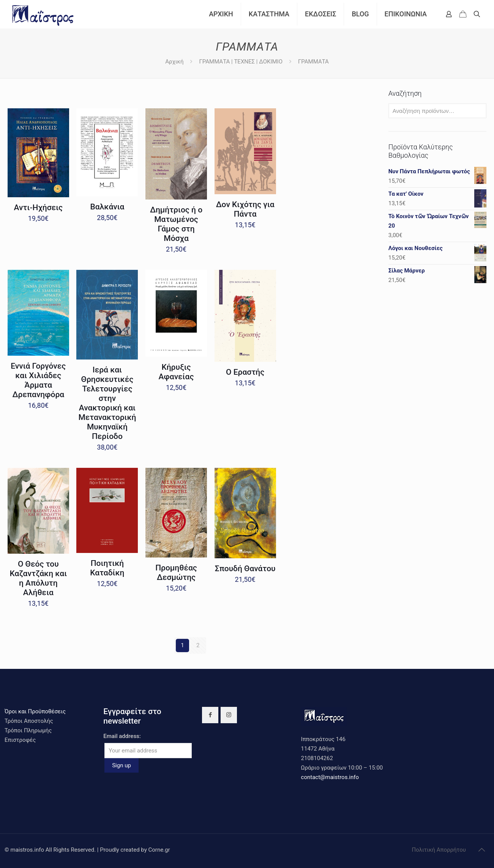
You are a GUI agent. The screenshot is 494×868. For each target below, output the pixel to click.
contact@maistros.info (330, 777)
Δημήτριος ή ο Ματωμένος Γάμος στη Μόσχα (176, 224)
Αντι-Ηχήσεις (38, 207)
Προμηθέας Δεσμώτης (176, 573)
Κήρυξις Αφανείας (176, 372)
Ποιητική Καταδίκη (107, 568)
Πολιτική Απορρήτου (439, 850)
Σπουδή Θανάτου (245, 569)
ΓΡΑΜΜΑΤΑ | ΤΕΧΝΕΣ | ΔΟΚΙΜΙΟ (241, 62)
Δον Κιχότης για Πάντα (245, 209)
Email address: (122, 736)
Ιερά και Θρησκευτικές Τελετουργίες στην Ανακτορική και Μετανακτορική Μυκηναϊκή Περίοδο (107, 403)
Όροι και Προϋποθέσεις (35, 711)
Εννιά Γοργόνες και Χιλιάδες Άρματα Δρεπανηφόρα (38, 380)
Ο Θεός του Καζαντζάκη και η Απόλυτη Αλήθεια (38, 578)
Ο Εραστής (245, 372)
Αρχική (174, 62)
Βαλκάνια (107, 207)
